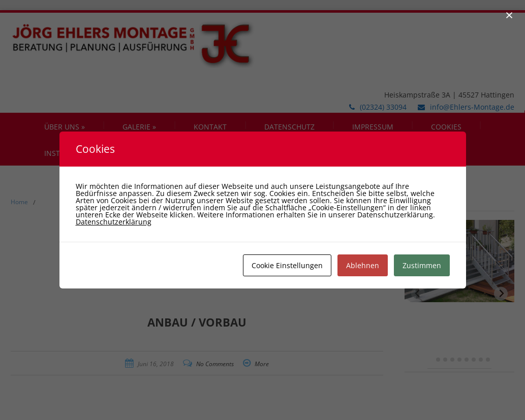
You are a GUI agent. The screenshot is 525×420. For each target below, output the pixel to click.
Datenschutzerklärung (114, 222)
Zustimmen (422, 265)
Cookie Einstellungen (287, 265)
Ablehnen (363, 265)
